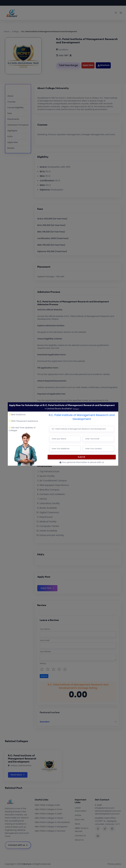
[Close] (116, 407)
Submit (82, 457)
